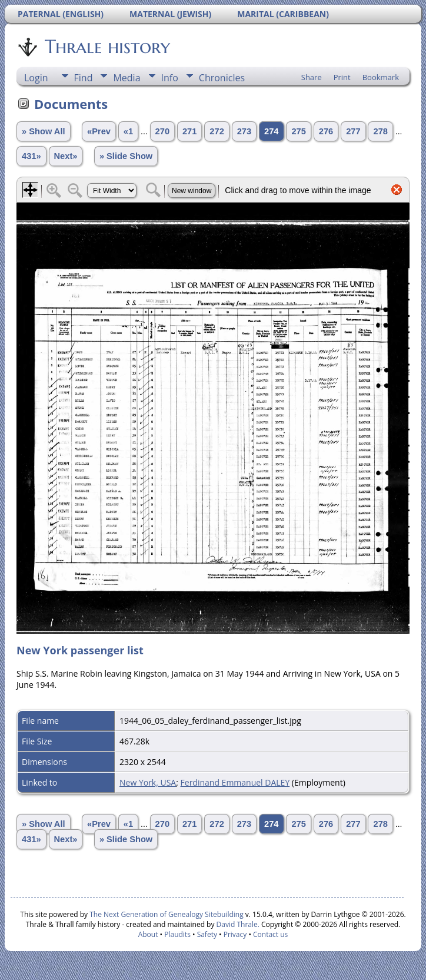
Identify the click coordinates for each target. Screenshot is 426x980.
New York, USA (148, 782)
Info (170, 78)
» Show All (44, 131)
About (148, 934)
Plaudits (177, 934)
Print (342, 77)
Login (36, 78)
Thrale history (106, 47)
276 (326, 131)
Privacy (235, 934)
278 (380, 131)
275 (298, 131)
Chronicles (222, 78)
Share (312, 77)
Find (84, 78)
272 (217, 131)
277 (353, 131)
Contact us (270, 934)
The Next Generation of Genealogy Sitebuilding (167, 914)
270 (162, 131)
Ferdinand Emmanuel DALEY (235, 782)
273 (244, 131)
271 (189, 131)
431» (31, 156)
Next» (66, 156)
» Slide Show (126, 156)
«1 (128, 131)
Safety (207, 934)
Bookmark (381, 77)
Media (127, 78)
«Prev (99, 131)
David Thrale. (237, 924)
